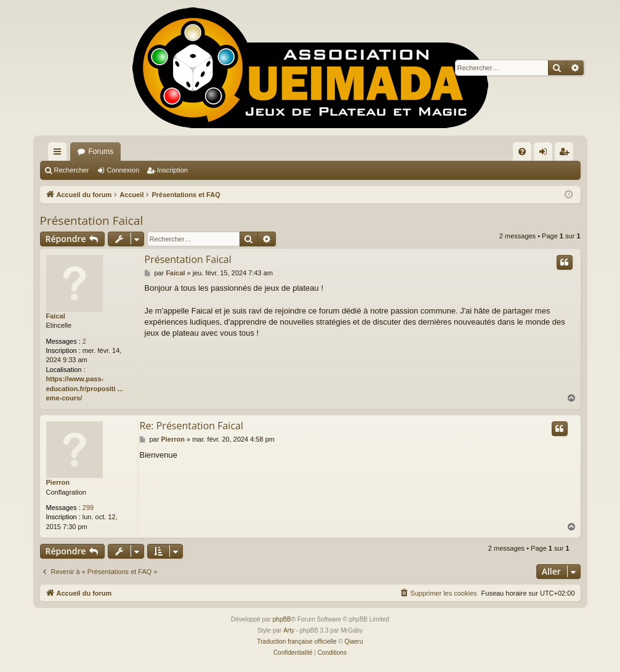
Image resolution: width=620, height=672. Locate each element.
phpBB (282, 619)
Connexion (123, 170)
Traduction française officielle (297, 642)
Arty (289, 630)
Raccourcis (60, 154)
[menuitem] (522, 152)
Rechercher (72, 170)
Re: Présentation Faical (192, 426)
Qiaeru (353, 642)
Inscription (172, 170)
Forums (101, 152)
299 (88, 508)
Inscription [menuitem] (566, 154)
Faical (56, 316)
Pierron (58, 482)
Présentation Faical (92, 221)
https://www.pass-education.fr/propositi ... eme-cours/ (85, 388)
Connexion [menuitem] (545, 154)
